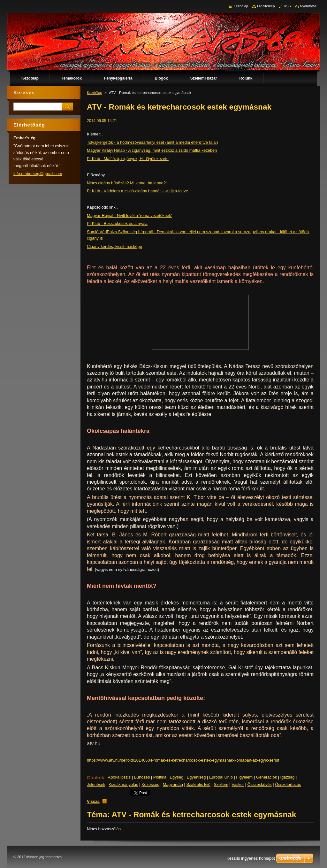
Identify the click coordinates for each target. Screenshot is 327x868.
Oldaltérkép (266, 6)
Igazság (288, 777)
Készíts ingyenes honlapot (251, 858)
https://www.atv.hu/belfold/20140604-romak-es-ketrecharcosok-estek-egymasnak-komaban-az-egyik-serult (183, 760)
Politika (160, 777)
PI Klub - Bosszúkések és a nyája (117, 223)
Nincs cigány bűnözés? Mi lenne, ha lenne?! (127, 183)
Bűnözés (142, 777)
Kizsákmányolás (123, 784)
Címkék (96, 777)
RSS (287, 6)
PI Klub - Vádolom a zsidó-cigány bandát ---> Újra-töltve (137, 191)
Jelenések (96, 784)
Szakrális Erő (198, 784)
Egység (177, 777)
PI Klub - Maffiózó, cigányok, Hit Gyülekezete (128, 159)
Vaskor (238, 784)
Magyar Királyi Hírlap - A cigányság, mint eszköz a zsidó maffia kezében (152, 150)
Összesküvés (260, 784)
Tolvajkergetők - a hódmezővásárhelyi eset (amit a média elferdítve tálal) (152, 142)
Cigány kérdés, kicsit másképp (114, 246)
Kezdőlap (95, 93)
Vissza (93, 801)
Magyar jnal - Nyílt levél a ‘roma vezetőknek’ (129, 215)
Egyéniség (196, 777)
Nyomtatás (308, 6)
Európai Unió (221, 777)
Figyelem (244, 777)
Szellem (221, 784)
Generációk (266, 777)
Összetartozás (288, 784)
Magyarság (173, 784)
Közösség (150, 784)
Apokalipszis (119, 777)
